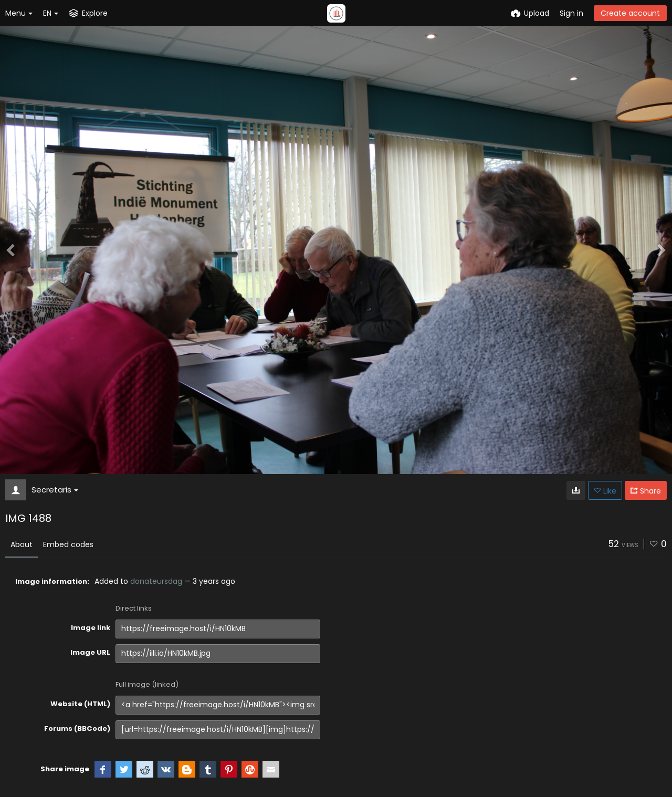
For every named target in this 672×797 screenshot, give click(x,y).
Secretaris (55, 490)
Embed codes (68, 544)
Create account (630, 13)
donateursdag (156, 581)
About (22, 544)
